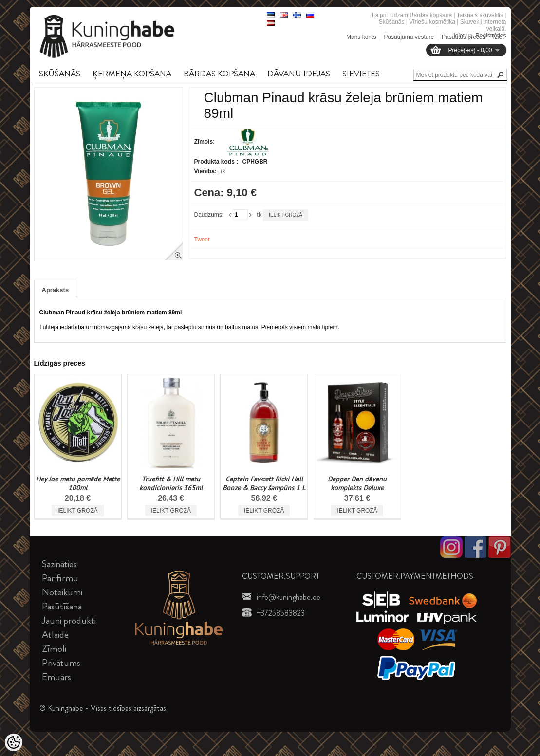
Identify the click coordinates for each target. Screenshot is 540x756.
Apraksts (56, 290)
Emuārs (56, 677)
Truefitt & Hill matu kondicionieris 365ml (171, 483)
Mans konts (361, 37)
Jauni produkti (69, 620)
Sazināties (59, 564)
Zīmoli (54, 649)
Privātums (61, 663)
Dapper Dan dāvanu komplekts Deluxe (357, 483)
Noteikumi (62, 592)
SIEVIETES (361, 74)
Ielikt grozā (286, 215)
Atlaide (55, 635)
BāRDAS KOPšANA (219, 74)
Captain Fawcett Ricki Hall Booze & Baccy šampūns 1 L (264, 483)
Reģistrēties (491, 36)
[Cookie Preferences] (14, 742)
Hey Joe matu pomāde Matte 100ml (78, 483)
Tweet (202, 240)
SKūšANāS (60, 74)
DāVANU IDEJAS (299, 74)
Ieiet (459, 36)
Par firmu (60, 578)
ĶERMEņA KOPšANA (132, 74)
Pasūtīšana (62, 606)
